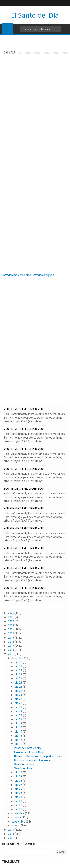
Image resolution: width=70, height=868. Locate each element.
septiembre (19, 822)
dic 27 (19, 678)
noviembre (18, 813)
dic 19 (19, 711)
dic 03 (19, 801)
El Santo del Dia (35, 15)
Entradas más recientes (16, 275)
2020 (11, 634)
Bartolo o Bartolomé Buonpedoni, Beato (39, 756)
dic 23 (19, 695)
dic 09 (19, 777)
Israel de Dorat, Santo (27, 748)
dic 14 (19, 732)
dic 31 (19, 662)
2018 (11, 642)
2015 (11, 654)
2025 (11, 617)
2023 (11, 625)
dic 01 (19, 809)
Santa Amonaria (24, 764)
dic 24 (19, 691)
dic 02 (19, 805)
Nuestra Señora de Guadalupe (32, 760)
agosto (16, 826)
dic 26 (19, 683)
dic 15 (19, 727)
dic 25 (19, 687)
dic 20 (19, 707)
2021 (11, 629)
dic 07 (19, 785)
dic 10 (19, 773)
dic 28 (19, 674)
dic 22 (19, 699)
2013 (11, 834)
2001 (11, 838)
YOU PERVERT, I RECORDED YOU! (24, 409)
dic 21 (19, 703)
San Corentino (23, 768)
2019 (11, 638)
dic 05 (19, 793)
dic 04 (19, 797)
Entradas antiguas (43, 275)
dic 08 (19, 781)
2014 (11, 830)
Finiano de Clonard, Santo (30, 752)
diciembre (18, 658)
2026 (11, 613)
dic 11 (19, 744)
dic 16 (19, 724)
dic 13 (19, 736)
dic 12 (19, 740)
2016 (11, 650)
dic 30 (19, 666)
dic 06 (19, 789)
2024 (11, 621)
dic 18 (19, 715)
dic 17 (19, 719)
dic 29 (19, 670)
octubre (17, 817)
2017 (11, 646)
